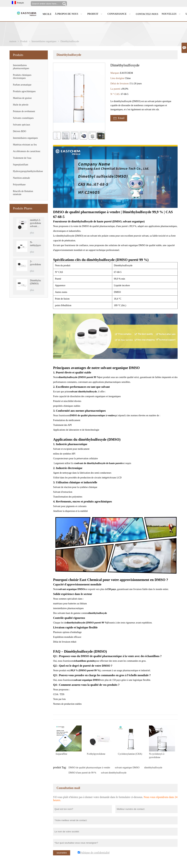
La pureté (116, 89)
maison (13, 41)
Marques (115, 73)
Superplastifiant (21, 165)
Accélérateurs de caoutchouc (27, 151)
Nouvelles (172, 14)
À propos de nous (69, 14)
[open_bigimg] (79, 97)
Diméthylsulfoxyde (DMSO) (35, 282)
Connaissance (120, 14)
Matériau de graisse (22, 98)
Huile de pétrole (21, 105)
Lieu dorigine (118, 78)
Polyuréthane (19, 185)
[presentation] (100, 136)
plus (32, 233)
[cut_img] (57, 136)
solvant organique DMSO (127, 768)
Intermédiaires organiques (44, 41)
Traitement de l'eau (22, 158)
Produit (96, 14)
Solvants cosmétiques (23, 118)
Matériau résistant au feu (25, 145)
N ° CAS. (116, 94)
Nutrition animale (21, 178)
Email (119, 118)
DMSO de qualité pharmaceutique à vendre (89, 768)
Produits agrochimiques (24, 91)
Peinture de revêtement (24, 111)
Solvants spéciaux (22, 125)
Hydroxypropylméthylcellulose (28, 171)
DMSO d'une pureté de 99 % (82, 773)
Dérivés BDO (20, 131)
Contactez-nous (147, 14)
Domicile (45, 14)
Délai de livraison (120, 83)
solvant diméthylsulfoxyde (114, 773)
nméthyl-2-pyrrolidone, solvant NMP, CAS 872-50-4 (35, 223)
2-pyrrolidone (35, 263)
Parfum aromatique (22, 85)
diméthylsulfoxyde (153, 768)
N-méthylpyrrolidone (35, 244)
